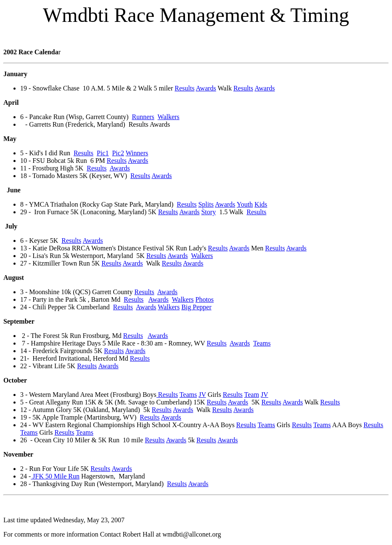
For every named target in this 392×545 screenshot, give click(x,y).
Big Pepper (196, 307)
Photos (205, 299)
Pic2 (118, 153)
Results (184, 88)
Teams (262, 343)
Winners (137, 153)
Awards (206, 88)
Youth (245, 204)
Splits (206, 204)
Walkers (169, 117)
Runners (143, 117)
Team (252, 395)
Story (208, 212)
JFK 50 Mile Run (55, 476)
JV (202, 395)
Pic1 (103, 153)
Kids (261, 204)
